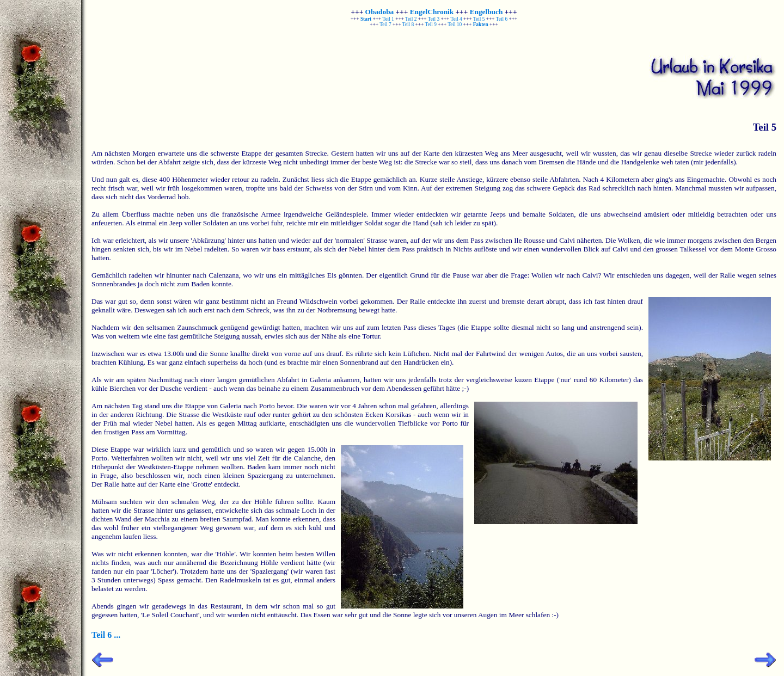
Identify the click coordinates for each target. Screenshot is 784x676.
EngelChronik (432, 12)
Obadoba (380, 12)
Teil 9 (431, 24)
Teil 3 (434, 19)
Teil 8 (408, 24)
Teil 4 (456, 19)
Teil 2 (411, 19)
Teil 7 (385, 24)
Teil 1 (388, 19)
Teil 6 (502, 19)
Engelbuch (486, 12)
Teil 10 (455, 24)
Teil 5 (479, 19)
